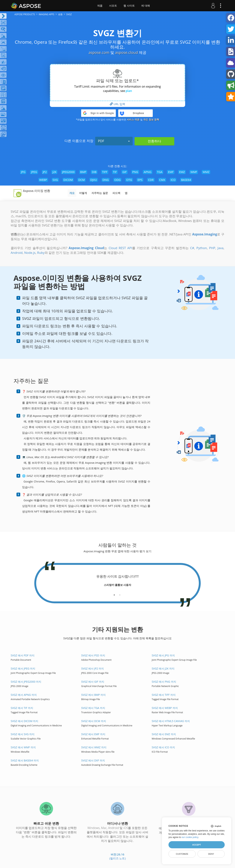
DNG (106, 180)
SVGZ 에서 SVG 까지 (23, 734)
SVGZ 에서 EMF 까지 (93, 734)
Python (202, 248)
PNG (135, 172)
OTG (129, 180)
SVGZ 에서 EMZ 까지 (164, 734)
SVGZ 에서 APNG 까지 (24, 695)
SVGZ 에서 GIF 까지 (93, 682)
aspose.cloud (126, 52)
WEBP (43, 180)
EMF (171, 172)
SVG (55, 180)
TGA (160, 172)
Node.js (30, 253)
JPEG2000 (68, 172)
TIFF (105, 172)
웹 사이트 (129, 6)
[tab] (114, 594)
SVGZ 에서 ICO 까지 (163, 747)
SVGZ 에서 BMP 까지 (93, 695)
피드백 (116, 193)
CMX (162, 180)
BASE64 (186, 180)
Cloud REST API (120, 248)
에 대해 (146, 6)
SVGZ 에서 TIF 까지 (22, 708)
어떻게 (83, 193)
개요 (72, 193)
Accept (197, 845)
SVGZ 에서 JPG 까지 (163, 655)
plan (129, 91)
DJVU (94, 180)
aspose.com (99, 52)
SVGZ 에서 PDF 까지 (23, 655)
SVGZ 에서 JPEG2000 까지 (26, 682)
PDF (114, 141)
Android (17, 253)
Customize (182, 854)
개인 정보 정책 (151, 119)
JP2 (45, 172)
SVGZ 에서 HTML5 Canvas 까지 (171, 721)
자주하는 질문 (100, 193)
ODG (117, 180)
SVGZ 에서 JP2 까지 (92, 668)
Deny (211, 854)
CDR (151, 180)
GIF (125, 172)
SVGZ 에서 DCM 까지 (94, 721)
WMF (194, 172)
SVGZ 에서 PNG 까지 (164, 682)
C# (192, 248)
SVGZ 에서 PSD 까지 (93, 655)
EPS (140, 180)
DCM (82, 180)
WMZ (206, 172)
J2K (54, 172)
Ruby (41, 253)
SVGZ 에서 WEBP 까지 (165, 708)
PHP (212, 248)
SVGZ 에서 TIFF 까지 (164, 695)
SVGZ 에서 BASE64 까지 (25, 760)
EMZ (182, 172)
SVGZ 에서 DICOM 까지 (25, 721)
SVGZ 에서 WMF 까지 (23, 747)
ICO (173, 180)
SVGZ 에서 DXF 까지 (93, 760)
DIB (94, 172)
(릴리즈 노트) (117, 858)
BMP (83, 172)
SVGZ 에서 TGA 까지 (93, 708)
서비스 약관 (133, 119)
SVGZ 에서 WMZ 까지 (94, 747)
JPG (23, 172)
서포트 (113, 6)
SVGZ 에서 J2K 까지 (163, 668)
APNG (148, 172)
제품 (100, 6)
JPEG (34, 172)
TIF (115, 172)
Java (221, 248)
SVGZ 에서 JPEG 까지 (23, 668)
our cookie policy (190, 837)
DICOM (68, 180)
